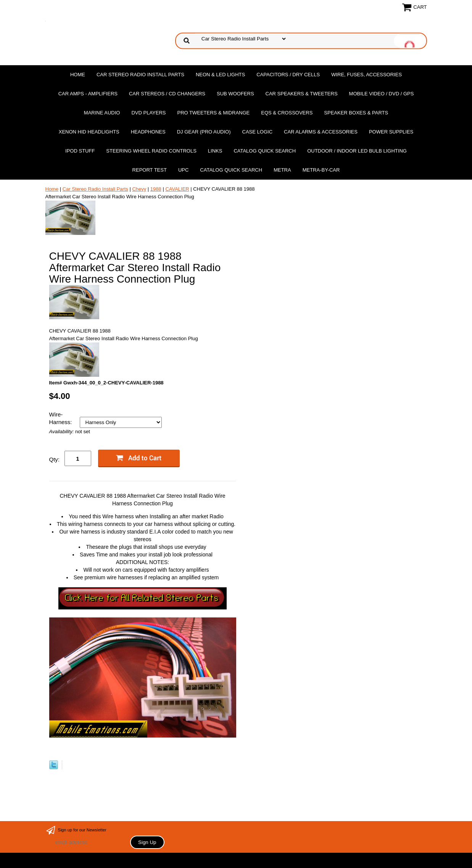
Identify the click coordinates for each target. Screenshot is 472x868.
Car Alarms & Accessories (321, 132)
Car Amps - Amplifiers (88, 94)
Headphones (148, 132)
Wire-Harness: (61, 418)
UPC (183, 170)
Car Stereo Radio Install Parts (140, 75)
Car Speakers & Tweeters (302, 94)
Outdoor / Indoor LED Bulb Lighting (357, 151)
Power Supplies (391, 132)
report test (150, 170)
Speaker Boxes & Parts (356, 113)
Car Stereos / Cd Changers (167, 94)
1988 (156, 189)
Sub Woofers (235, 94)
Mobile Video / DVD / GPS (382, 94)
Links (215, 151)
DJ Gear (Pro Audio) (204, 132)
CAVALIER (177, 189)
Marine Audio (102, 113)
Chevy (139, 189)
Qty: (55, 459)
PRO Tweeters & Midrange (214, 113)
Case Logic (257, 132)
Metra (282, 170)
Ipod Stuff (80, 151)
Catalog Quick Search (265, 151)
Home (78, 75)
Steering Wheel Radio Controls (151, 151)
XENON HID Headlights (89, 132)
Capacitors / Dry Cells (288, 75)
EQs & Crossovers (287, 113)
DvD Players (148, 113)
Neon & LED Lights (220, 75)
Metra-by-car (321, 170)
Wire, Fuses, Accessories (366, 75)
